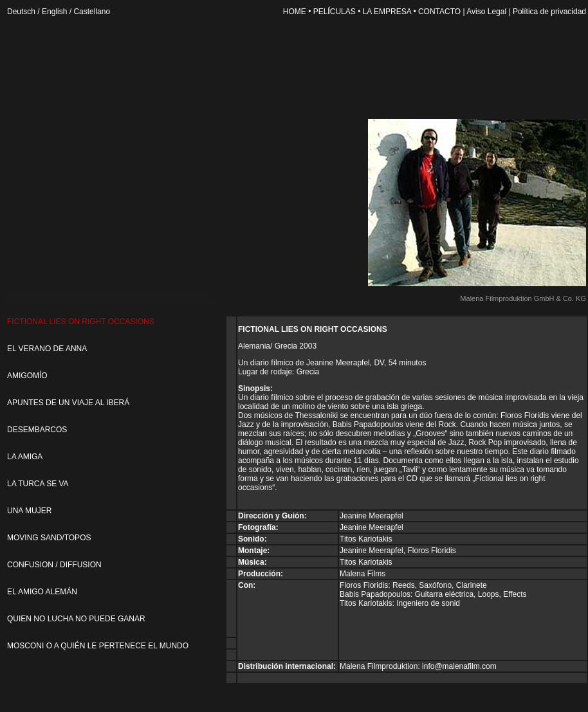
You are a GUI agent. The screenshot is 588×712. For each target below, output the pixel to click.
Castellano (92, 12)
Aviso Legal (486, 12)
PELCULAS (335, 12)
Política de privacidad (549, 12)
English (54, 12)
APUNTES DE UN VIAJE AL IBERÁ (68, 403)
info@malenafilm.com (459, 666)
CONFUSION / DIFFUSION (54, 565)
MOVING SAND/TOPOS (49, 538)
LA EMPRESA (390, 12)
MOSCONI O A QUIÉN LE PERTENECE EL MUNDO (98, 646)
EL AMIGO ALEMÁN (42, 592)
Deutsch (21, 12)
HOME (295, 12)
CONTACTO (439, 12)
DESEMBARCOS (37, 430)
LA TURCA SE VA (38, 484)
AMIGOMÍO (27, 376)
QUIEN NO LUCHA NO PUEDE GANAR (76, 619)
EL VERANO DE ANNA (47, 349)
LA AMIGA (25, 457)
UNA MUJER (29, 511)
